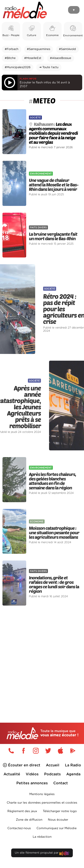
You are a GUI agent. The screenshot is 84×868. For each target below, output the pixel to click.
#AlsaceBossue (61, 58)
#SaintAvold (67, 49)
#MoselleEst (33, 58)
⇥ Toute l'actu (49, 67)
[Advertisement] (42, 655)
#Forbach (12, 49)
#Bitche (10, 58)
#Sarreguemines (39, 49)
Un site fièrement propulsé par (42, 854)
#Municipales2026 (18, 67)
